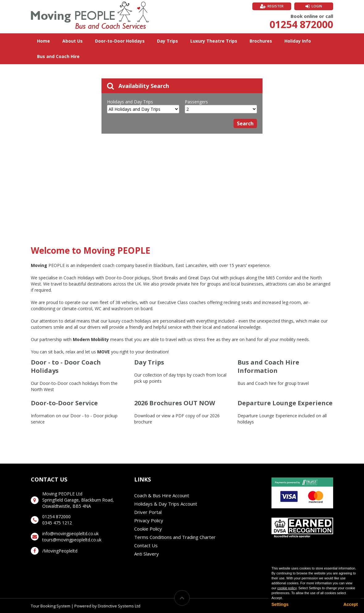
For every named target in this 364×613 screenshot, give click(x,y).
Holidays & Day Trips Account (166, 504)
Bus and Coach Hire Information (268, 366)
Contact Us (146, 545)
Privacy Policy (149, 520)
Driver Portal (148, 512)
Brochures (261, 41)
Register (275, 6)
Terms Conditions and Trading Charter (175, 537)
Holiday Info (298, 41)
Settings (280, 604)
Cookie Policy (148, 529)
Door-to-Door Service (64, 403)
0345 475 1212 (57, 523)
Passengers (196, 102)
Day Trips (168, 41)
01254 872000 (301, 24)
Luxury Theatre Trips (214, 41)
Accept (351, 604)
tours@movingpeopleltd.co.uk (72, 540)
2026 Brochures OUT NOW (175, 403)
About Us (72, 41)
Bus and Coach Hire (58, 56)
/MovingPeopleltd (60, 551)
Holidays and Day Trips (130, 102)
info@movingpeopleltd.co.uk (70, 534)
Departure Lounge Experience (285, 403)
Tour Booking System (51, 606)
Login (317, 6)
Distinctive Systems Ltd (119, 606)
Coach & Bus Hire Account (162, 495)
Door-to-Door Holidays (120, 41)
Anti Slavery (147, 554)
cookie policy (287, 588)
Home (43, 41)
